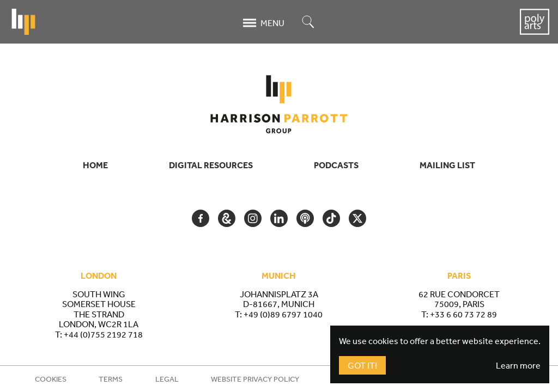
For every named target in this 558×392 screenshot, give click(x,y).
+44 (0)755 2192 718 (103, 334)
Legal (167, 379)
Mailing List (447, 165)
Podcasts (336, 165)
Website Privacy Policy (255, 379)
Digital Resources (211, 165)
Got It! (362, 365)
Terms (111, 379)
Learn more (518, 365)
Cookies (51, 379)
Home (95, 165)
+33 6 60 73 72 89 (463, 314)
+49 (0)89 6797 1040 (283, 314)
